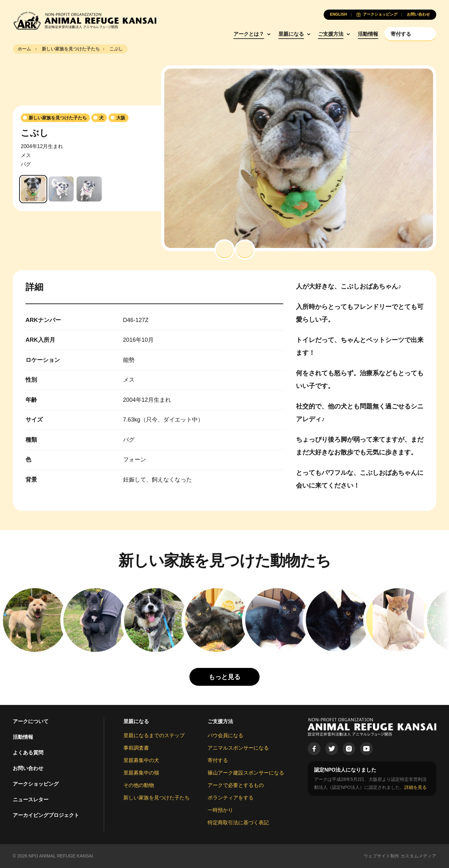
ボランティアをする (231, 798)
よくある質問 (28, 753)
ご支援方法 (331, 34)
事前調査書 (136, 748)
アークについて (31, 721)
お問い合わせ (28, 768)
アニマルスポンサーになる (238, 748)
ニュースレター (31, 800)
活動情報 (368, 34)
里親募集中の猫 (141, 773)
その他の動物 (139, 785)
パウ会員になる (225, 735)
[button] (224, 250)
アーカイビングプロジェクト (46, 815)
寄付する (218, 760)
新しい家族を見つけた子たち (157, 798)
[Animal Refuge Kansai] (85, 21)
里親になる (291, 34)
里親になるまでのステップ (154, 735)
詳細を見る (416, 787)
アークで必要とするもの (236, 785)
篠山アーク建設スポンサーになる (246, 773)
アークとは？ (249, 34)
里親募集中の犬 (141, 760)
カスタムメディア (418, 856)
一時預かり (220, 810)
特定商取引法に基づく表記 (238, 823)
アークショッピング (36, 784)
